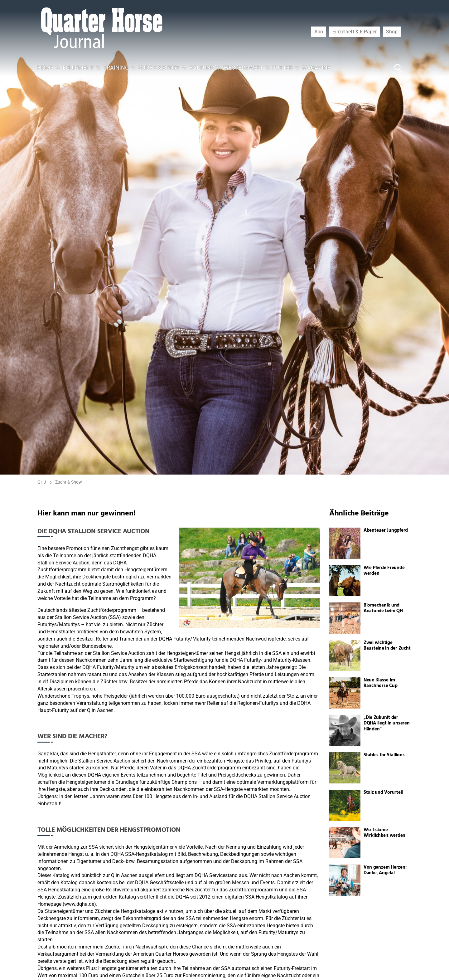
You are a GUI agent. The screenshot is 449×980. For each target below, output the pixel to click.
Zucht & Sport (159, 68)
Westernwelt (243, 68)
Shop (392, 32)
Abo (319, 32)
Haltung (202, 68)
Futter (283, 68)
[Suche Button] (398, 68)
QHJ (42, 482)
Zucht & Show (69, 482)
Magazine (316, 68)
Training (116, 68)
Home (45, 68)
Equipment (78, 68)
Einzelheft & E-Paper (355, 32)
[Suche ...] (379, 68)
